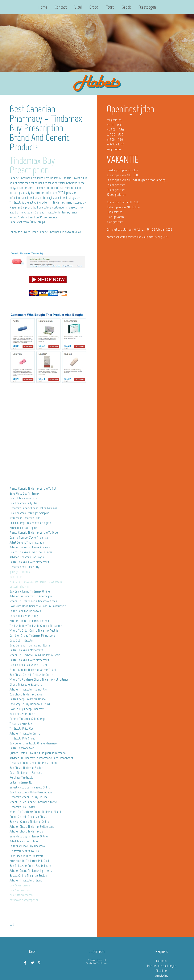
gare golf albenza (20, 572)
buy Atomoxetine (20, 890)
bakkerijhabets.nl (19, 586)
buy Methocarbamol (21, 895)
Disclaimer (162, 971)
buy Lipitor (16, 577)
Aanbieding (162, 975)
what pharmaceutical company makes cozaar (36, 581)
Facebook (162, 961)
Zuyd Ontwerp (102, 963)
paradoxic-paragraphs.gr (24, 900)
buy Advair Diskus (20, 885)
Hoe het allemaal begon (162, 966)
